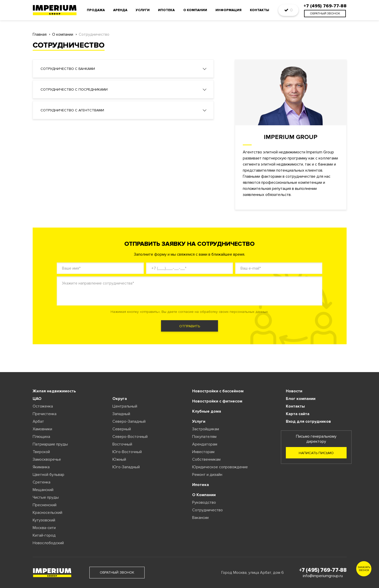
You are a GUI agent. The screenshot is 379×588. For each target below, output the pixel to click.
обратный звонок (325, 14)
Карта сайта (298, 414)
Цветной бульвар (48, 475)
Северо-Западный (129, 421)
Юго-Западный (126, 467)
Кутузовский (44, 520)
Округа (120, 399)
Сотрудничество (207, 510)
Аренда (120, 10)
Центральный (125, 406)
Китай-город (44, 535)
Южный (119, 459)
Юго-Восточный (127, 452)
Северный (122, 429)
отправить (190, 326)
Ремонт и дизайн (207, 475)
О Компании (204, 495)
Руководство (204, 502)
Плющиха (41, 437)
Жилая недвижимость (54, 391)
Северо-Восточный (130, 437)
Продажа (96, 10)
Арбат (38, 421)
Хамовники (42, 429)
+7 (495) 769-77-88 (323, 570)
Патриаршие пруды (50, 444)
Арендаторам (205, 444)
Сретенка (42, 482)
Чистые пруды (46, 497)
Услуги (143, 10)
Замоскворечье (47, 459)
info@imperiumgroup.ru (323, 576)
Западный (121, 414)
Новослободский (48, 543)
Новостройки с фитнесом (217, 401)
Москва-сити (44, 528)
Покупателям (204, 437)
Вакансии (200, 518)
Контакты (260, 10)
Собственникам (206, 459)
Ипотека (166, 10)
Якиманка (41, 467)
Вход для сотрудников (308, 421)
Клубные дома (207, 411)
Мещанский (43, 490)
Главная (40, 35)
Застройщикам (206, 429)
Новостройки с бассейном (218, 391)
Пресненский (45, 505)
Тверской (41, 452)
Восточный (122, 444)
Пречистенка (45, 414)
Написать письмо (316, 453)
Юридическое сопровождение (220, 467)
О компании (195, 10)
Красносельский (47, 513)
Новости (294, 391)
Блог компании (301, 399)
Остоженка (43, 406)
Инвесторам (203, 452)
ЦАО (37, 399)
